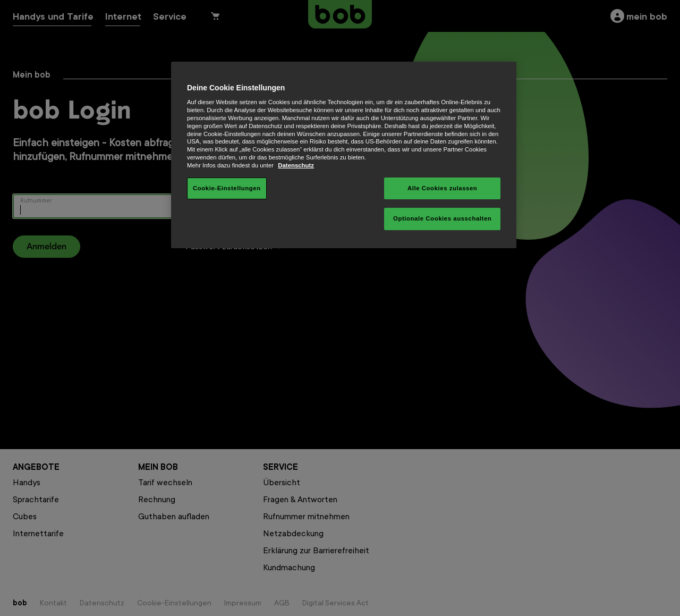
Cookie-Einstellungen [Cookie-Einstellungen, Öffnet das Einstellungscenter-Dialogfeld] (227, 188)
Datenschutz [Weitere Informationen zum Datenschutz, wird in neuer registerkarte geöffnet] (296, 165)
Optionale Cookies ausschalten (442, 218)
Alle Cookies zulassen (442, 188)
